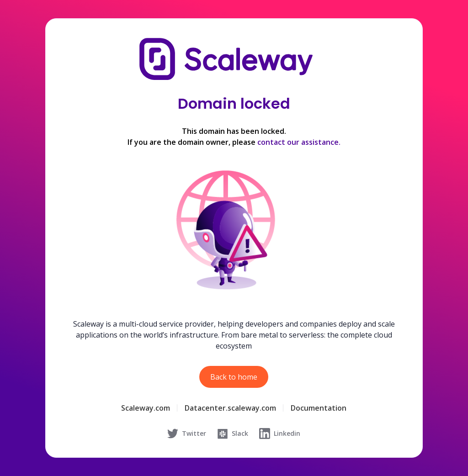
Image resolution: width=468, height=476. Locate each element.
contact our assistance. (299, 142)
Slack (233, 434)
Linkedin (280, 434)
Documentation (319, 408)
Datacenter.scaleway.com (230, 408)
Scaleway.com (146, 408)
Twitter (187, 434)
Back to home (234, 377)
